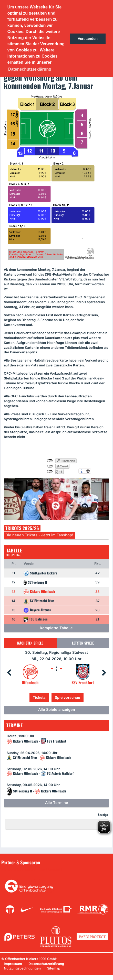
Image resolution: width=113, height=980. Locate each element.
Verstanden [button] (88, 39)
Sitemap (54, 968)
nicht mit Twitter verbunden (50, 466)
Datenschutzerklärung (46, 964)
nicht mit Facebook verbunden (50, 461)
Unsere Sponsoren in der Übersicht (33, 870)
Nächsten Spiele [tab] (30, 643)
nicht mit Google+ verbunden (50, 472)
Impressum (13, 964)
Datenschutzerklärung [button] (30, 69)
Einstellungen (88, 471)
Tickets (39, 697)
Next (104, 673)
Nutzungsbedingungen (22, 968)
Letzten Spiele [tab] (83, 643)
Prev (9, 673)
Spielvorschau (68, 697)
